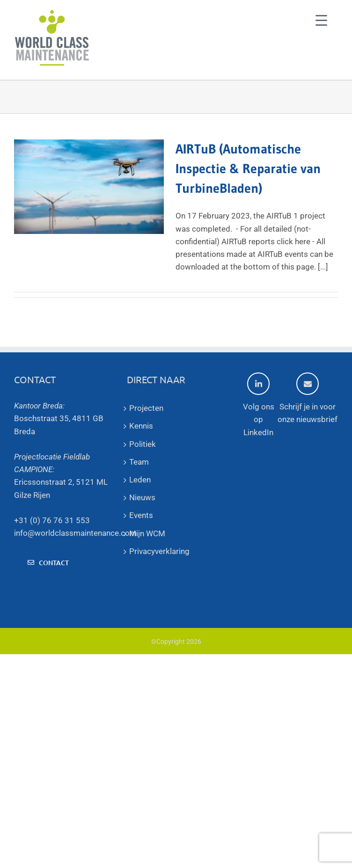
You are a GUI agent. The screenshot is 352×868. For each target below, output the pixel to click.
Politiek (143, 444)
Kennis (141, 426)
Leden (140, 480)
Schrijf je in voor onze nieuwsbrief (308, 398)
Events (141, 515)
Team (139, 462)
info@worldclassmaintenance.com (75, 533)
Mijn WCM (147, 533)
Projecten (146, 408)
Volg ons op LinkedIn (259, 405)
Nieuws (142, 497)
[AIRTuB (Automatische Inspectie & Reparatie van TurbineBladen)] (89, 187)
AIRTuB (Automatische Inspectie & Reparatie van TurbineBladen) (248, 168)
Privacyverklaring (159, 551)
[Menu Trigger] (321, 20)
